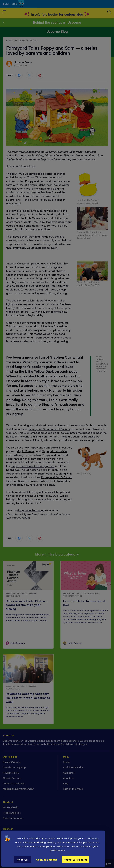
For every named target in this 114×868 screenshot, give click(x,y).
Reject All (22, 860)
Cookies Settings (46, 860)
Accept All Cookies (75, 860)
